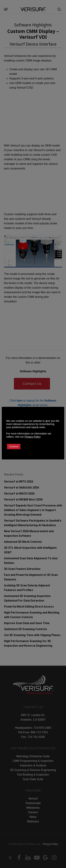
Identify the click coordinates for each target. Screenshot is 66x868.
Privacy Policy (32, 437)
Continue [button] (14, 447)
